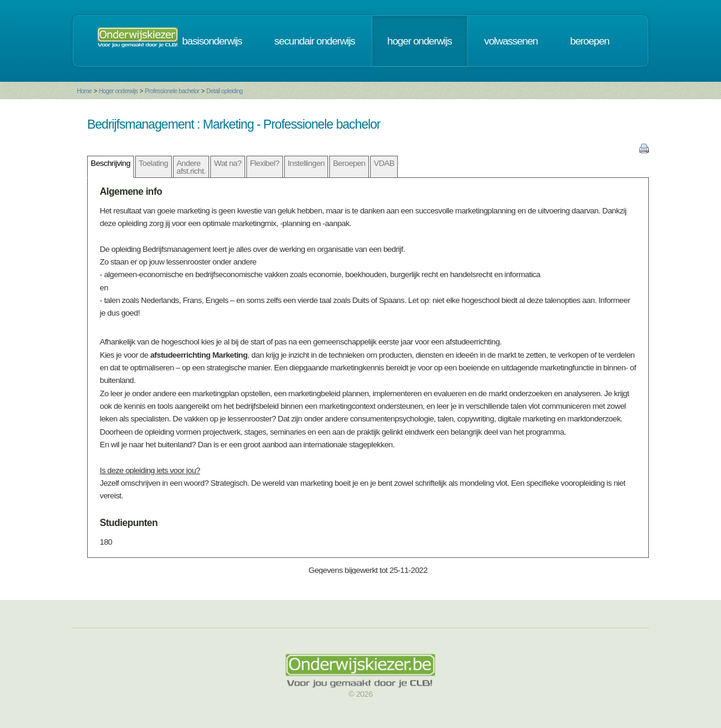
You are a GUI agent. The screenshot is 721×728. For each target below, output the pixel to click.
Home (84, 91)
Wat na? (228, 163)
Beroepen (349, 163)
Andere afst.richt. (191, 167)
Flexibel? (265, 163)
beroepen (590, 41)
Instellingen (306, 163)
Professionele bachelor (172, 91)
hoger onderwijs (420, 41)
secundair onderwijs (315, 41)
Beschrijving (111, 163)
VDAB (384, 163)
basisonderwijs (212, 41)
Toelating (154, 163)
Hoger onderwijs (118, 91)
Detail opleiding (224, 91)
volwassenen (511, 41)
